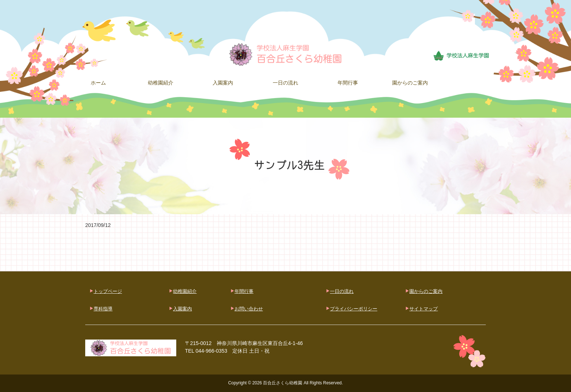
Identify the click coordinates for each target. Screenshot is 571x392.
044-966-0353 (211, 351)
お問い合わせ (249, 309)
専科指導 (103, 309)
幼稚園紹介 (185, 291)
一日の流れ (342, 291)
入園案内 (182, 309)
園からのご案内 (426, 291)
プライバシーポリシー (354, 309)
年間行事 (244, 291)
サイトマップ (424, 309)
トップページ (108, 291)
